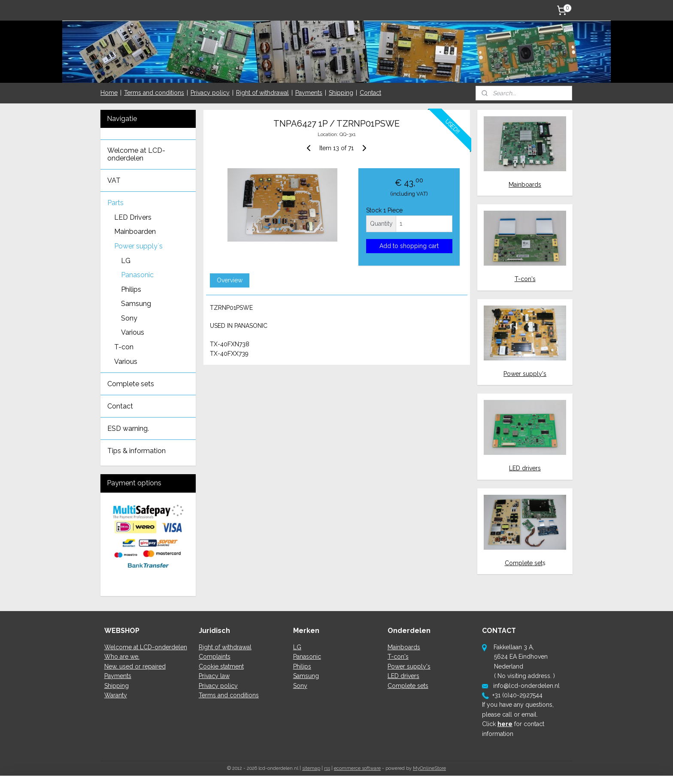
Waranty (116, 695)
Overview (229, 280)
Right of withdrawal (262, 93)
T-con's (525, 279)
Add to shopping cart (409, 246)
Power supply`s (138, 246)
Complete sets (131, 384)
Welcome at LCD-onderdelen (136, 154)
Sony (129, 318)
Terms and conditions (154, 93)
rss (327, 768)
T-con (124, 347)
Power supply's (525, 374)
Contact (370, 93)
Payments (309, 93)
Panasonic (137, 275)
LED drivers (525, 468)
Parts (115, 203)
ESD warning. (128, 428)
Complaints (215, 657)
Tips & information (136, 451)
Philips (131, 289)
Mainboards (525, 185)
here (505, 724)
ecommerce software (357, 768)
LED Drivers (133, 217)
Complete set (524, 563)
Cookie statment (221, 666)
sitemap (311, 768)
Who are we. (122, 657)
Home (109, 93)
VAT (114, 180)
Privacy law (214, 676)
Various (133, 332)
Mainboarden (135, 232)
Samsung (136, 304)
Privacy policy (210, 93)
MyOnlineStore (429, 768)
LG (126, 261)
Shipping (341, 93)
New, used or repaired (135, 666)
